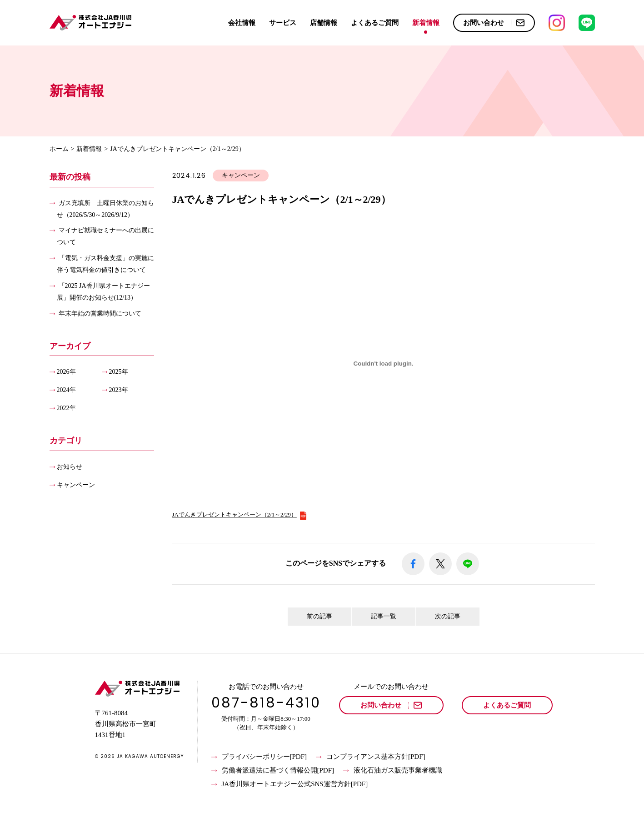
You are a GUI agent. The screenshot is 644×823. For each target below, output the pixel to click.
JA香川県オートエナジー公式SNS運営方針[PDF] (290, 784)
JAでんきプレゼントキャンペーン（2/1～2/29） (240, 515)
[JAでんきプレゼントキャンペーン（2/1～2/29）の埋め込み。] (384, 364)
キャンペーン (76, 484)
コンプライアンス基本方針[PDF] (371, 757)
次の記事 (448, 616)
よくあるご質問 (375, 23)
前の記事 (320, 616)
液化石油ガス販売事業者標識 (393, 771)
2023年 (119, 390)
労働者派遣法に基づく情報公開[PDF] (273, 771)
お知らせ (70, 466)
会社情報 (242, 23)
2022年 (66, 408)
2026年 (66, 372)
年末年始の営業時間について (100, 313)
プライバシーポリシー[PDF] (259, 757)
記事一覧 (384, 616)
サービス (283, 23)
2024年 (66, 390)
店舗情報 (324, 23)
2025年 (119, 372)
